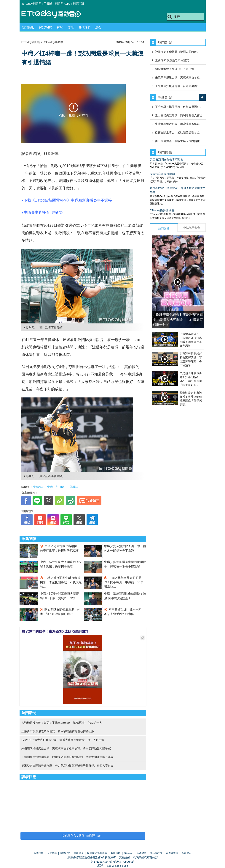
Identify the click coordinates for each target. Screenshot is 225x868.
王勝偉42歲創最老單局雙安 (172, 60)
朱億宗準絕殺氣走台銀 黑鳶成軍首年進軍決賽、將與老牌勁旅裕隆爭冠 (66, 748)
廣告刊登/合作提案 (97, 853)
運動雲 (54, 14)
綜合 (98, 27)
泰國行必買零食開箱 (162, 174)
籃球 (71, 27)
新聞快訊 (28, 27)
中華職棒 (72, 487)
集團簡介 (79, 853)
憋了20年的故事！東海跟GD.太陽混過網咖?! (55, 631)
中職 (50, 487)
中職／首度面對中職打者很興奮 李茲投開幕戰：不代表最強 (61, 582)
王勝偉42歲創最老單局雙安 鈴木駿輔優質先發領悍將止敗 (58, 731)
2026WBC (46, 27)
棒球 (60, 27)
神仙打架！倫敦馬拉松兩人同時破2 (177, 52)
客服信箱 (116, 853)
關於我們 (65, 853)
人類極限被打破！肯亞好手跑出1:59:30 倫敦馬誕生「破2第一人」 (63, 723)
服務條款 (142, 853)
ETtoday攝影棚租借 (162, 210)
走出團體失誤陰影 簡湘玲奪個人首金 (179, 115)
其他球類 (84, 27)
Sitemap (129, 853)
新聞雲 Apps (62, 4)
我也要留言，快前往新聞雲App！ (83, 836)
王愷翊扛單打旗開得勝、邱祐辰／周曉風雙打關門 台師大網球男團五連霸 (67, 757)
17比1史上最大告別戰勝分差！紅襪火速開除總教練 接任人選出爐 (63, 740)
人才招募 (52, 853)
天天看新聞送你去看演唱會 (167, 159)
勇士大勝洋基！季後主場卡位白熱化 (177, 141)
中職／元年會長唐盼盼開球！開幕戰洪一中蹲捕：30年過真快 (124, 582)
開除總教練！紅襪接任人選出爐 (175, 69)
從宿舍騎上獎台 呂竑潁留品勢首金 (177, 132)
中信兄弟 (39, 487)
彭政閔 (60, 487)
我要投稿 (39, 853)
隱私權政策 (156, 853)
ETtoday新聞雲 (32, 4)
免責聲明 (186, 853)
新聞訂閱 (78, 4)
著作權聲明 (172, 853)
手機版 (48, 4)
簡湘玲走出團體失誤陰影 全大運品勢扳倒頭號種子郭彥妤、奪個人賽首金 (67, 766)
